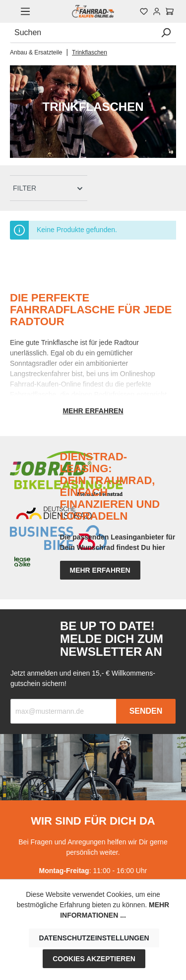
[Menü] (25, 11)
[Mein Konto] (157, 11)
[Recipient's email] (63, 711)
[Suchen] (83, 33)
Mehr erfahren (93, 411)
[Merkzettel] (144, 11)
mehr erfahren (100, 570)
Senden (146, 711)
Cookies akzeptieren (94, 959)
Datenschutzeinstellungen (94, 938)
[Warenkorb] (170, 11)
